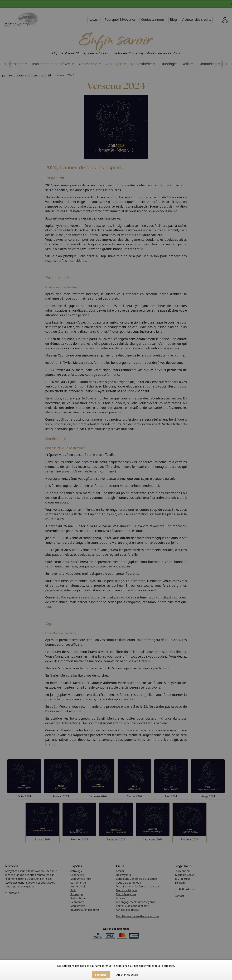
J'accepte (101, 975)
